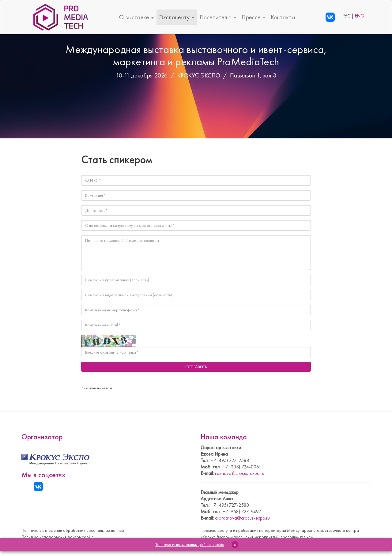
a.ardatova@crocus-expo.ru (242, 518)
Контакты (283, 17)
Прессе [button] (253, 17)
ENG (360, 16)
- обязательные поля (97, 388)
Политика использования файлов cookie (58, 537)
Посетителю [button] (218, 17)
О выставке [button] (136, 17)
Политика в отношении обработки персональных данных (73, 530)
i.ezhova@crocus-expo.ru (240, 473)
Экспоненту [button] (177, 17)
